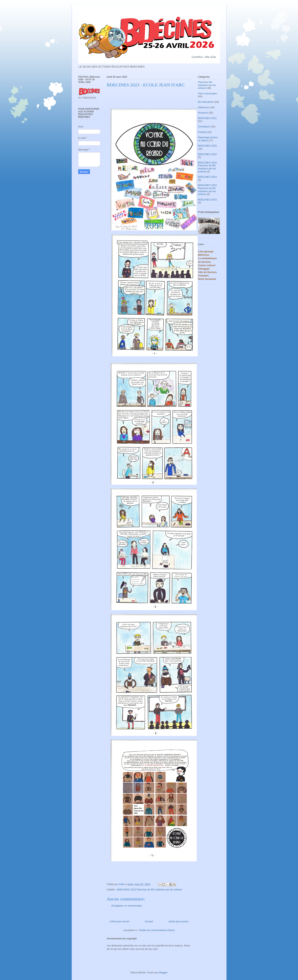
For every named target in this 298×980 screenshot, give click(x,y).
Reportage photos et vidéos (208, 139)
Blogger (163, 973)
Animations (204, 127)
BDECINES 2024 (207, 177)
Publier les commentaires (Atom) (157, 930)
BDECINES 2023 (207, 200)
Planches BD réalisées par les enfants (207, 85)
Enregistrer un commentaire (127, 906)
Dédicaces (204, 107)
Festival (202, 132)
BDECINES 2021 (207, 118)
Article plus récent (119, 921)
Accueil (149, 921)
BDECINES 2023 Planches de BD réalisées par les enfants (149, 890)
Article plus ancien (178, 921)
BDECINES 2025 (207, 146)
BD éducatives (206, 102)
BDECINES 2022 (207, 154)
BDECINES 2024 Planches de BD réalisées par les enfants (207, 190)
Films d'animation (208, 94)
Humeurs (203, 113)
